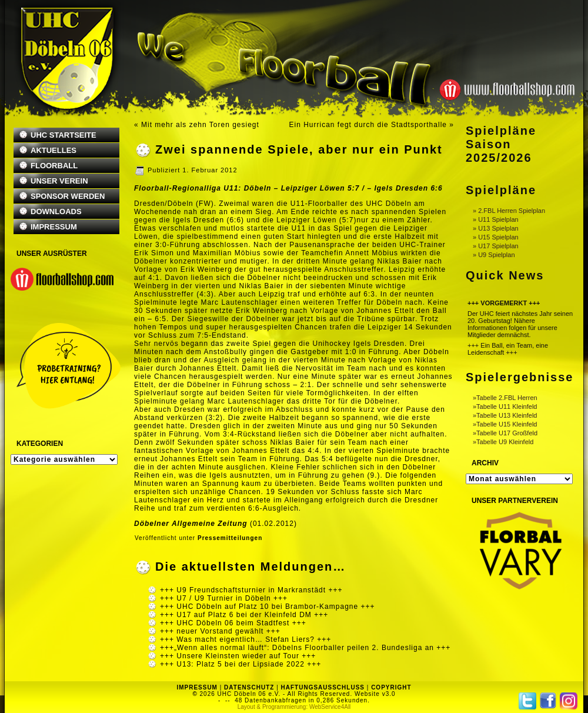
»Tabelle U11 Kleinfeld (505, 407)
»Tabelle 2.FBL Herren (505, 398)
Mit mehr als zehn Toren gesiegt (200, 125)
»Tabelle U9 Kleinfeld (503, 442)
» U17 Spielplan (496, 246)
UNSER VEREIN (59, 181)
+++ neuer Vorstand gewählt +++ (220, 631)
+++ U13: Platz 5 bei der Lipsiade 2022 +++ (240, 664)
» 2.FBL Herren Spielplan (509, 211)
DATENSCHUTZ (249, 687)
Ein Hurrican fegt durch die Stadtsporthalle (368, 125)
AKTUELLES (54, 150)
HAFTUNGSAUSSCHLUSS (323, 687)
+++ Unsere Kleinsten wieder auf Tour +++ (238, 656)
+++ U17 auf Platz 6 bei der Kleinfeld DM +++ (244, 615)
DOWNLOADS (56, 211)
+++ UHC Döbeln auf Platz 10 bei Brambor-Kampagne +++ (268, 607)
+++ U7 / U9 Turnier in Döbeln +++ (224, 598)
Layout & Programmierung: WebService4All (294, 707)
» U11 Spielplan (496, 219)
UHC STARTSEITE (64, 135)
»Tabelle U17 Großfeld (505, 433)
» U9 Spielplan (494, 255)
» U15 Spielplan (496, 237)
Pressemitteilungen (230, 538)
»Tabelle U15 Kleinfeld (505, 424)
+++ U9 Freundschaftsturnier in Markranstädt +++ (251, 590)
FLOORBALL (54, 166)
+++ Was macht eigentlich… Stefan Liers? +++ (245, 639)
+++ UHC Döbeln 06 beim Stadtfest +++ (233, 623)
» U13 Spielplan (496, 228)
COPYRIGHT (391, 687)
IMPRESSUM (54, 227)
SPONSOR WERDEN (68, 196)
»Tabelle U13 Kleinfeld (505, 415)
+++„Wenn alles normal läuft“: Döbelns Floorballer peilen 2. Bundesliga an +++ (305, 648)
